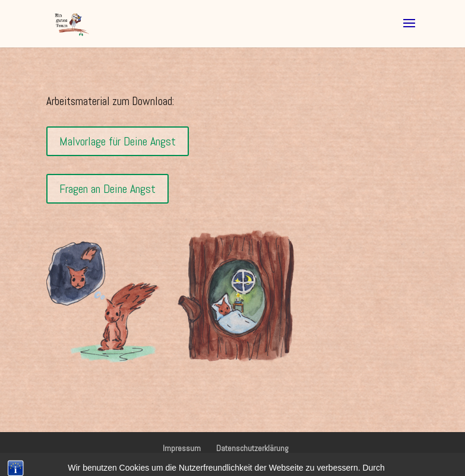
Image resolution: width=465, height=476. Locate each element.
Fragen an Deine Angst (107, 189)
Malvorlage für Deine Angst (118, 141)
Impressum (182, 448)
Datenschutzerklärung (252, 448)
